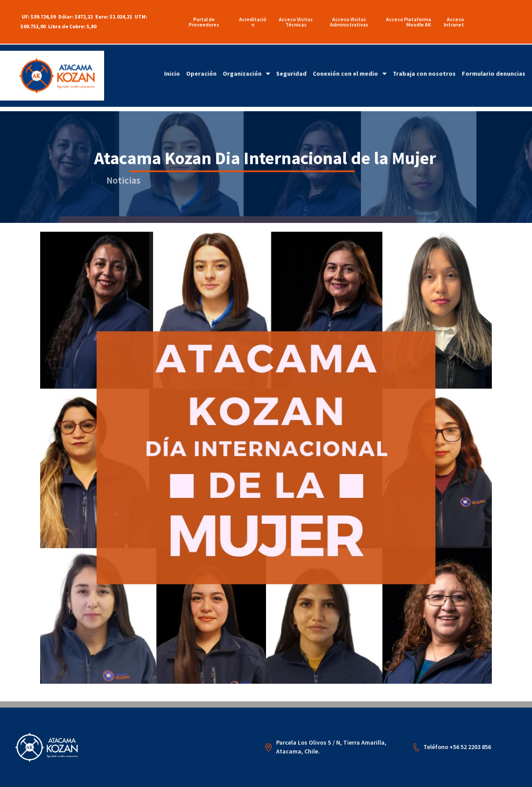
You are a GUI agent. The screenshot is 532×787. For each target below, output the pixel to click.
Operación (201, 61)
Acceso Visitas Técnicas (296, 22)
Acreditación (253, 22)
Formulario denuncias (494, 61)
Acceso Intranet (454, 22)
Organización (246, 61)
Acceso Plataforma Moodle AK (408, 22)
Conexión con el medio (350, 61)
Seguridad (291, 61)
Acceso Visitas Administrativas (349, 22)
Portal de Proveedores (204, 22)
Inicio (172, 61)
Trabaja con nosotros (424, 61)
